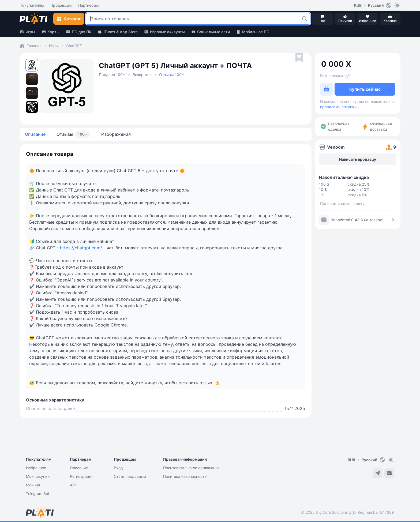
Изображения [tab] (116, 134)
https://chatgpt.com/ (81, 248)
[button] (305, 19)
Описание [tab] (35, 134)
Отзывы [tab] (73, 134)
